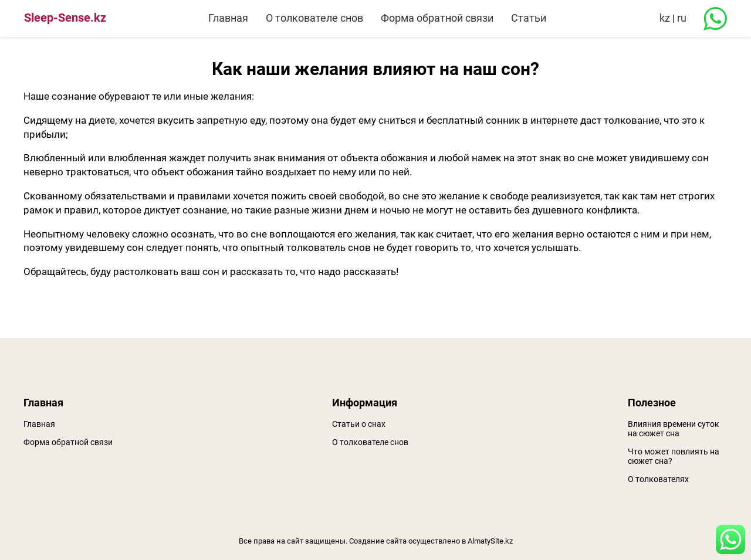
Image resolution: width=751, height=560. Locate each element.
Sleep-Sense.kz (65, 18)
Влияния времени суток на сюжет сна (674, 429)
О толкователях (658, 479)
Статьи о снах (359, 424)
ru (682, 18)
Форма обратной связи (437, 18)
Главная (228, 18)
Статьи (529, 18)
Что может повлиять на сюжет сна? (674, 456)
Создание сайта (378, 541)
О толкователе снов (314, 18)
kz (665, 18)
